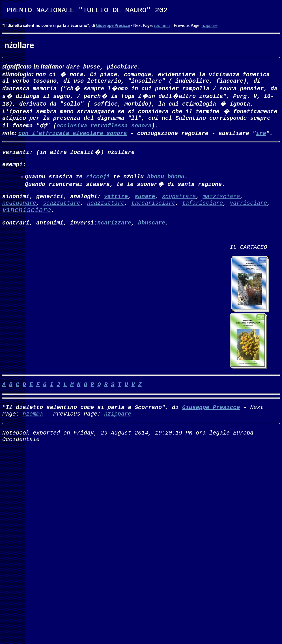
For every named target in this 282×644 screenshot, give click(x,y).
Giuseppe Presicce (113, 25)
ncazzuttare (106, 209)
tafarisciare (203, 209)
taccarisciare (153, 209)
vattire (116, 202)
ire (261, 135)
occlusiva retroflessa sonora (104, 128)
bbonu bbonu (166, 181)
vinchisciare (27, 217)
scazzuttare (62, 209)
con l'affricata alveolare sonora (73, 135)
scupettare (179, 202)
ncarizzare (114, 231)
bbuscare (152, 231)
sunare (145, 202)
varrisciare (248, 209)
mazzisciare (221, 202)
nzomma (162, 25)
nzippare (210, 25)
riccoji (98, 181)
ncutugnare (19, 209)
